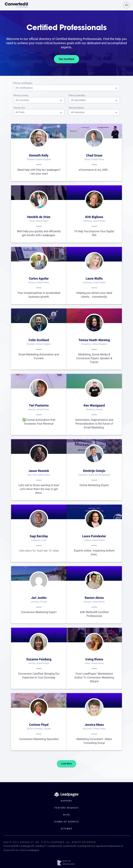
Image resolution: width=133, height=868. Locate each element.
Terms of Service (66, 822)
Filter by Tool (19, 108)
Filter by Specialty (77, 95)
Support (67, 801)
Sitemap (67, 829)
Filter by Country (21, 95)
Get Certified (67, 59)
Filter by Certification (23, 83)
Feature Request (67, 808)
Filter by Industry (76, 108)
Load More (66, 767)
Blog (67, 815)
